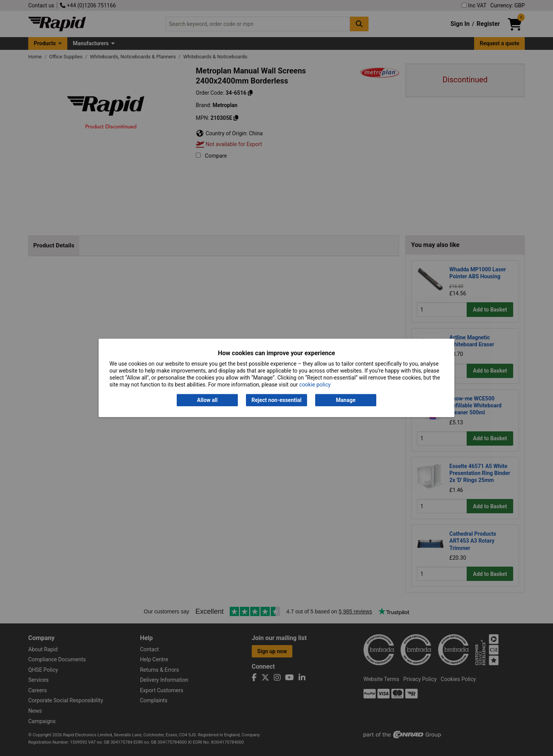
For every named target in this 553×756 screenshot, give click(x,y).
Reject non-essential (276, 400)
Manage (346, 400)
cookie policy (315, 385)
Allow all (207, 400)
